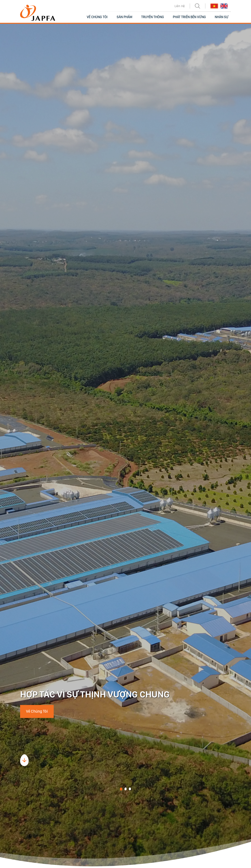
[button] (121, 789)
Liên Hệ (180, 6)
